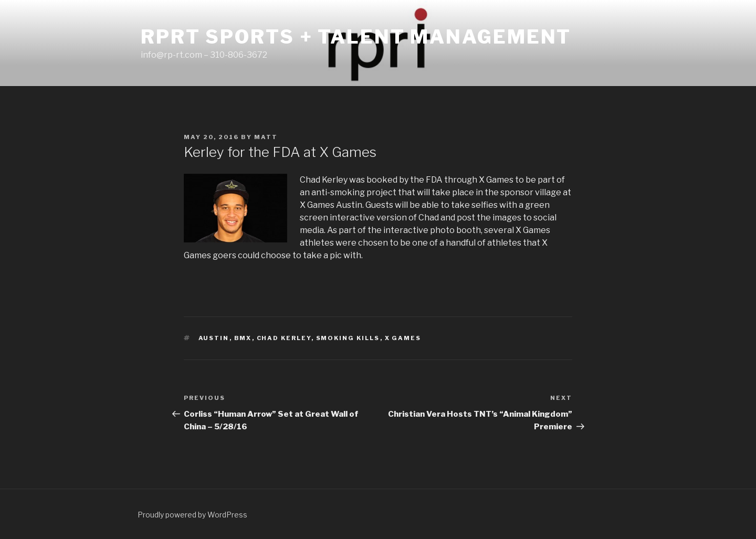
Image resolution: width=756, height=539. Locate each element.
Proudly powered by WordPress (192, 515)
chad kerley (284, 338)
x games (403, 338)
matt (266, 137)
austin (214, 338)
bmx (243, 338)
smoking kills (348, 338)
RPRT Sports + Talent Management (356, 37)
